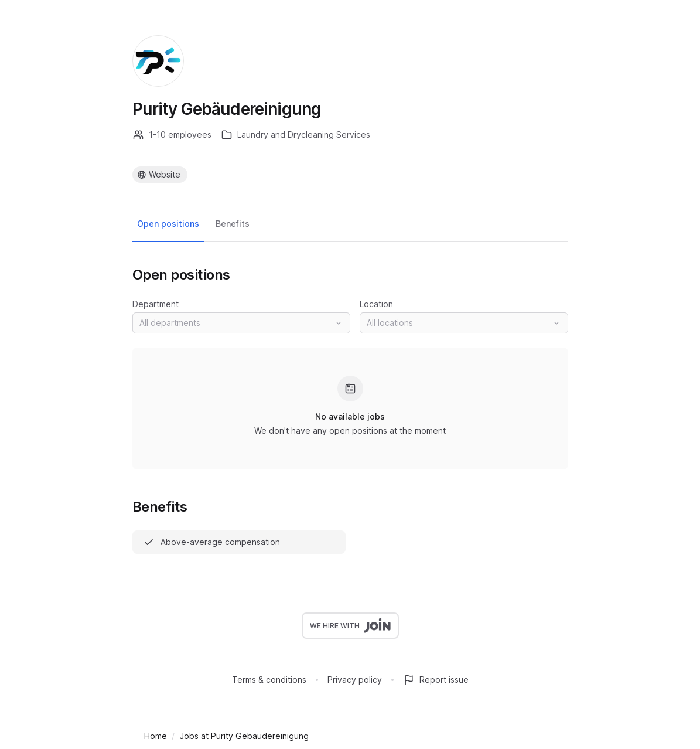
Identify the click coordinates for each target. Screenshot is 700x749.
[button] (241, 323)
